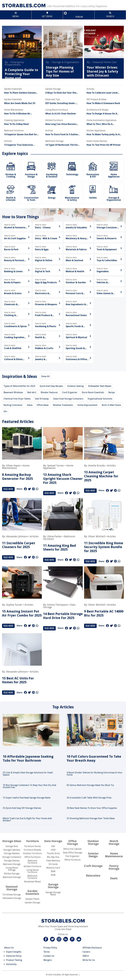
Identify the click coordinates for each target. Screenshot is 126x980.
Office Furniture (32, 857)
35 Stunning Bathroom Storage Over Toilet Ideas (91, 818)
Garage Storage (53, 886)
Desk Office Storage (73, 853)
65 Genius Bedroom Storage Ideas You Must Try (90, 785)
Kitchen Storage (12, 874)
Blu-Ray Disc (53, 857)
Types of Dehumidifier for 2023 (19, 386)
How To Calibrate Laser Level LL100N (102, 93)
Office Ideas (43, 405)
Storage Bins (12, 846)
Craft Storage (93, 866)
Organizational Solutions (100, 399)
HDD (53, 850)
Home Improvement (87, 405)
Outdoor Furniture (32, 853)
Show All (45, 376)
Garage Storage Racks (53, 893)
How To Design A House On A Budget (102, 114)
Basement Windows (13, 392)
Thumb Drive (53, 853)
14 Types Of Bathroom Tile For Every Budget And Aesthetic (62, 145)
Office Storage (72, 842)
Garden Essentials (32, 892)
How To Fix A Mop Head (16, 124)
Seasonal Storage (12, 888)
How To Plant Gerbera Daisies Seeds (20, 93)
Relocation (93, 876)
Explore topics (15, 154)
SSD (53, 846)
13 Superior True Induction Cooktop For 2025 (19, 145)
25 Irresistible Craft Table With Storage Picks (89, 798)
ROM (53, 875)
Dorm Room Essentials (93, 392)
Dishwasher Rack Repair (100, 386)
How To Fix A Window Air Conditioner (17, 114)
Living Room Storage (12, 869)
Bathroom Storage (12, 877)
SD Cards (53, 864)
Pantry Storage (114, 867)
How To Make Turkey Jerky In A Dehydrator (103, 135)
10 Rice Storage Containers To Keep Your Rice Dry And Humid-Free (29, 786)
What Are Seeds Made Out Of (20, 103)
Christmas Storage (12, 895)
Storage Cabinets (12, 850)
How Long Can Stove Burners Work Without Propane (61, 124)
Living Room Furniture (32, 871)
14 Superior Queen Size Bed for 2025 (21, 135)
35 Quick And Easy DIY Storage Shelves (22, 808)
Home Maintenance (16, 467)
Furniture (32, 841)
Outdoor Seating (75, 386)
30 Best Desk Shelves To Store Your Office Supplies (92, 808)
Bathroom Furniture (32, 877)
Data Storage (53, 841)
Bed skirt (32, 392)
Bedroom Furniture (32, 862)
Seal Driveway (42, 399)
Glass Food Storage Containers (68, 399)
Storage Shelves (12, 861)
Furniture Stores (32, 846)
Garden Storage (32, 903)
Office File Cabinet (72, 849)
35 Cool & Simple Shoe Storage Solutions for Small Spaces (28, 774)
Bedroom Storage (12, 864)
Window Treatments (63, 405)
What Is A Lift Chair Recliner (61, 114)
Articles (111, 466)
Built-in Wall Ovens (111, 405)
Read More (8, 489)
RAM (53, 871)
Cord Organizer (70, 392)
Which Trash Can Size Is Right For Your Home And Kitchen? (27, 819)
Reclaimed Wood (32, 882)
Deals (114, 878)
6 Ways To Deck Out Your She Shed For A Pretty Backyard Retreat (61, 93)
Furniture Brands (32, 850)
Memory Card (53, 868)
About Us (9, 948)
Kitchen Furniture (32, 866)
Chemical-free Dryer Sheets (17, 399)
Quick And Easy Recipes (51, 386)
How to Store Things (20, 217)
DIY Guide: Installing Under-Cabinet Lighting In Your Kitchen (63, 103)
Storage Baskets (12, 853)
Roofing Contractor (13, 405)
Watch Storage (114, 842)
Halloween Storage (12, 898)
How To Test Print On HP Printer (104, 145)
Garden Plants (32, 899)
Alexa (30, 405)
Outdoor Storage (93, 842)
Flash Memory (53, 861)
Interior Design (93, 855)
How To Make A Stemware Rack (103, 103)
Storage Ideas (12, 841)
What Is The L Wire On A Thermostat (99, 124)
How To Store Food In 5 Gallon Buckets (62, 135)
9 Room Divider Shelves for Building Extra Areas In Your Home (95, 774)
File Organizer (72, 856)
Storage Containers (12, 857)
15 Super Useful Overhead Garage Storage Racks (27, 798)
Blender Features (49, 392)
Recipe (112, 392)
